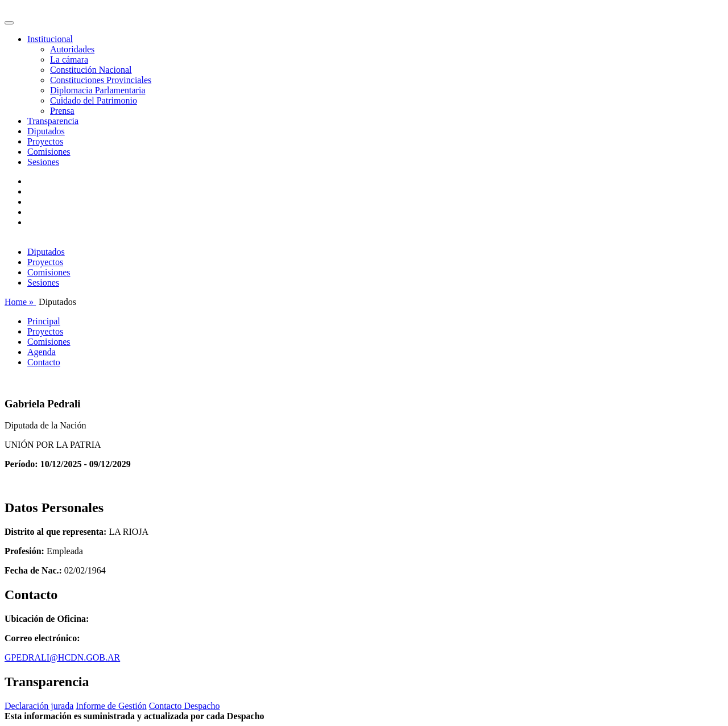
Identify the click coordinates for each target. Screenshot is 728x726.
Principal (44, 321)
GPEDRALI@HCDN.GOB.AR (62, 657)
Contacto (44, 362)
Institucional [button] (50, 39)
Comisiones (49, 152)
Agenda (42, 352)
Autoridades (72, 49)
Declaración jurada (39, 706)
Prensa (62, 111)
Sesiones (43, 162)
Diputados (46, 131)
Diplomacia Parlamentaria (98, 90)
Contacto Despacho (185, 706)
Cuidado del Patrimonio (94, 100)
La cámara (69, 59)
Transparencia (53, 121)
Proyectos (45, 141)
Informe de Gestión (111, 706)
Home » (20, 302)
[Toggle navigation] (9, 23)
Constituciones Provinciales (101, 80)
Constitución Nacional (91, 70)
